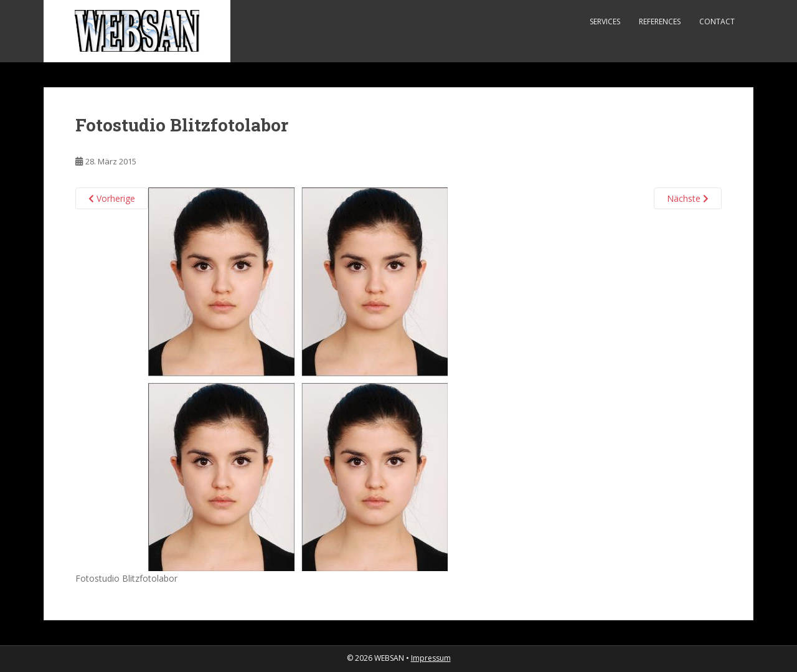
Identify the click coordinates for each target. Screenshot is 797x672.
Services (605, 21)
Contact (717, 21)
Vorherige (112, 198)
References (660, 21)
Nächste (688, 198)
